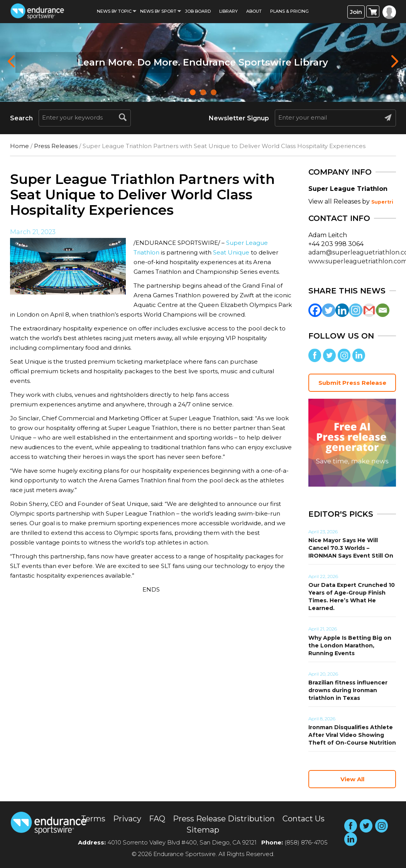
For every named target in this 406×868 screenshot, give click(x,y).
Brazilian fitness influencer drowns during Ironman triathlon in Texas (348, 690)
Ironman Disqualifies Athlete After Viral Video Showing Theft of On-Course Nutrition (352, 735)
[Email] (383, 310)
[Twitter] (329, 310)
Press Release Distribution (224, 819)
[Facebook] (315, 310)
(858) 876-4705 (306, 842)
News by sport (158, 11)
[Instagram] (356, 310)
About (254, 11)
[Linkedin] (342, 310)
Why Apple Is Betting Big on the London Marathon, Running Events (350, 646)
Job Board (198, 11)
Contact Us (304, 819)
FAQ (157, 819)
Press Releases (56, 146)
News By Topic (114, 11)
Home (19, 146)
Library (228, 11)
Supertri (382, 202)
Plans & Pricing (289, 11)
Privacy (127, 819)
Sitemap (203, 830)
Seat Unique (231, 252)
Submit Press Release (352, 383)
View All (352, 779)
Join (356, 12)
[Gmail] (369, 310)
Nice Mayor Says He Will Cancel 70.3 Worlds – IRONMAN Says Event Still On (351, 548)
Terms (93, 819)
